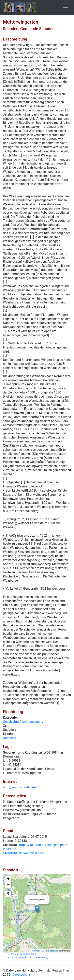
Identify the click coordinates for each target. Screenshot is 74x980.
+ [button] (8, 879)
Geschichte (11, 722)
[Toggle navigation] (65, 7)
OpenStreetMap (51, 951)
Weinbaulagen (31, 722)
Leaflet (36, 951)
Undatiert (9, 738)
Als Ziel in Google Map (23, 954)
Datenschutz (21, 975)
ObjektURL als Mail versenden (24, 853)
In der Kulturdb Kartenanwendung (30, 957)
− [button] (8, 885)
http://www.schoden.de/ (20, 787)
